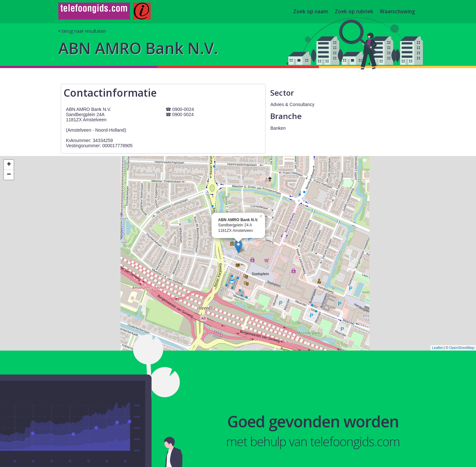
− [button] (9, 175)
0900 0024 (183, 114)
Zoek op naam (311, 12)
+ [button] (9, 165)
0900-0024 (183, 109)
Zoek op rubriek (354, 12)
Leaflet (437, 348)
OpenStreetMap (462, 348)
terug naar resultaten (84, 31)
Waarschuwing (397, 12)
